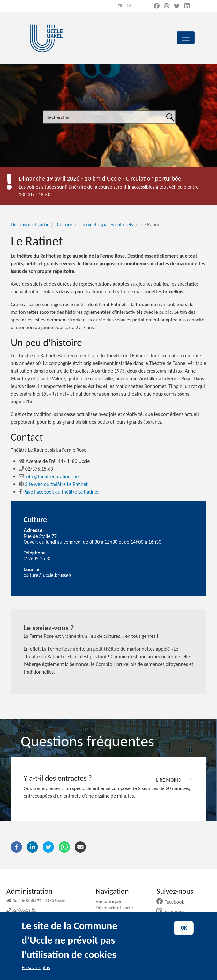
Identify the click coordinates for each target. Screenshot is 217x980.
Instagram (172, 912)
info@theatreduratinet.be (49, 476)
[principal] (186, 38)
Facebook (173, 902)
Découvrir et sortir (30, 225)
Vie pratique (111, 901)
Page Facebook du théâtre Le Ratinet (59, 492)
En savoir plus (36, 974)
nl (129, 6)
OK (184, 935)
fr (120, 6)
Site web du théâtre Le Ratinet (53, 484)
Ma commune (112, 914)
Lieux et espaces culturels (107, 225)
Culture (64, 225)
